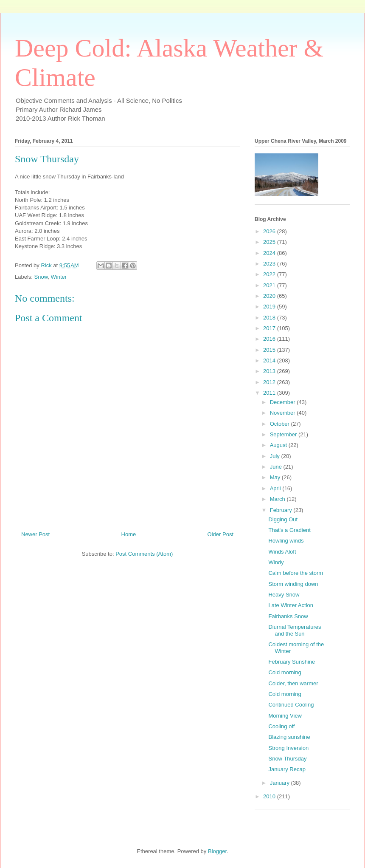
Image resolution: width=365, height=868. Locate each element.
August (279, 445)
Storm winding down (293, 584)
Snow (41, 277)
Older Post (220, 534)
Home (129, 534)
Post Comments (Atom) (144, 554)
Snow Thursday (287, 759)
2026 (270, 231)
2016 (270, 339)
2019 (270, 307)
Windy (276, 562)
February (282, 510)
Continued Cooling (291, 705)
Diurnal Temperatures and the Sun (295, 630)
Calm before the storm (296, 573)
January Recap (287, 769)
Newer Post (35, 534)
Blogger (217, 851)
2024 (270, 253)
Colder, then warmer (293, 683)
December (284, 402)
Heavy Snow (284, 595)
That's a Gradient (289, 530)
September (284, 434)
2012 (270, 382)
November (284, 413)
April (276, 488)
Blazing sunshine (289, 737)
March (278, 499)
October (281, 424)
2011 (270, 393)
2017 (270, 328)
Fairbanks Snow (288, 616)
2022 (270, 274)
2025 (270, 242)
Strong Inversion (288, 748)
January (281, 783)
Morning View (285, 716)
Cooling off (281, 726)
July (276, 456)
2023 (270, 264)
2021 (270, 285)
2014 (270, 360)
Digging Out (283, 519)
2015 (270, 350)
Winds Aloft (282, 552)
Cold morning (285, 672)
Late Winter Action (291, 605)
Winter (59, 277)
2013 (270, 371)
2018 (270, 318)
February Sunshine (292, 662)
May (276, 477)
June (277, 467)
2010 (270, 796)
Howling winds (286, 541)
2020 (270, 296)
